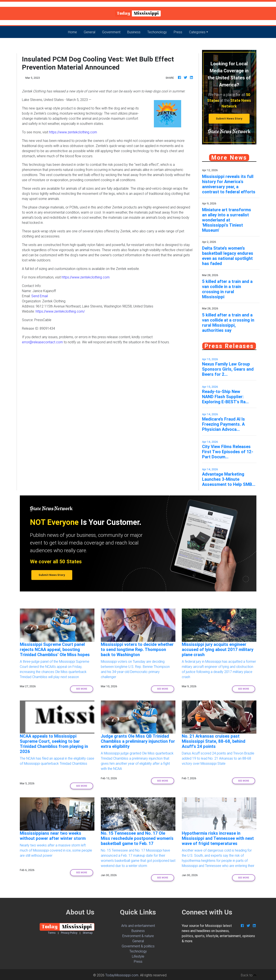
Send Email (40, 296)
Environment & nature (138, 936)
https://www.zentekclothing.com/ (60, 311)
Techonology (157, 32)
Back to (249, 975)
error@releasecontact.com (42, 342)
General (90, 32)
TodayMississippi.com (122, 975)
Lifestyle (138, 956)
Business (134, 32)
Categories (197, 32)
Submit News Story (229, 119)
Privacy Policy (69, 933)
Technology (138, 951)
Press (178, 32)
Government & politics (138, 946)
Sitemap (88, 933)
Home (74, 32)
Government (111, 32)
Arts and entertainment (138, 926)
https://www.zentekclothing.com (73, 132)
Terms (52, 933)
